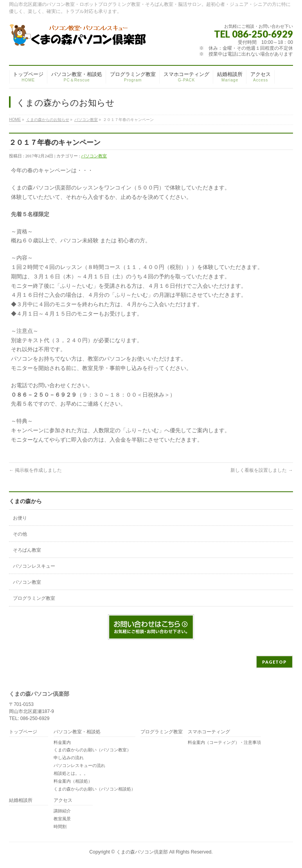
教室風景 (62, 819)
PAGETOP (274, 662)
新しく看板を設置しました (262, 470)
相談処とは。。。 (71, 773)
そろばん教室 (27, 550)
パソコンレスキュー (34, 566)
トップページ (23, 732)
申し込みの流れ (69, 758)
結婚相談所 (21, 800)
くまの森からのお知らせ (48, 120)
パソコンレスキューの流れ (79, 765)
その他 (20, 534)
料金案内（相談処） (73, 781)
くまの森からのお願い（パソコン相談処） (94, 789)
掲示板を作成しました (35, 470)
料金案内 (62, 742)
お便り (20, 518)
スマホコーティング (209, 732)
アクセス (63, 800)
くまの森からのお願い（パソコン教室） (92, 750)
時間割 (60, 826)
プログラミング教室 (34, 598)
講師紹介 (62, 811)
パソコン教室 (86, 120)
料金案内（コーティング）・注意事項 (224, 742)
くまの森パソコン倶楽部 (142, 852)
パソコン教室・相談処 (77, 732)
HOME (15, 120)
